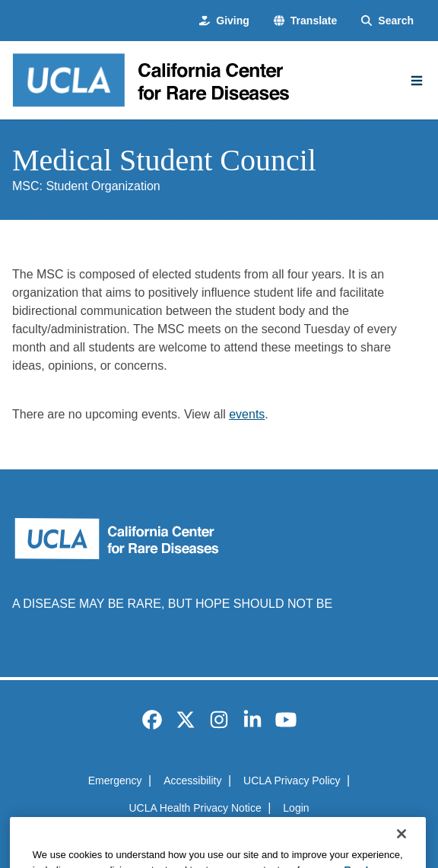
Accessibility (192, 781)
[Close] (401, 848)
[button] (305, 21)
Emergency (115, 781)
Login (296, 808)
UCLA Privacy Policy (292, 781)
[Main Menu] (417, 81)
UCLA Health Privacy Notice (195, 808)
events (247, 414)
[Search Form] (387, 21)
